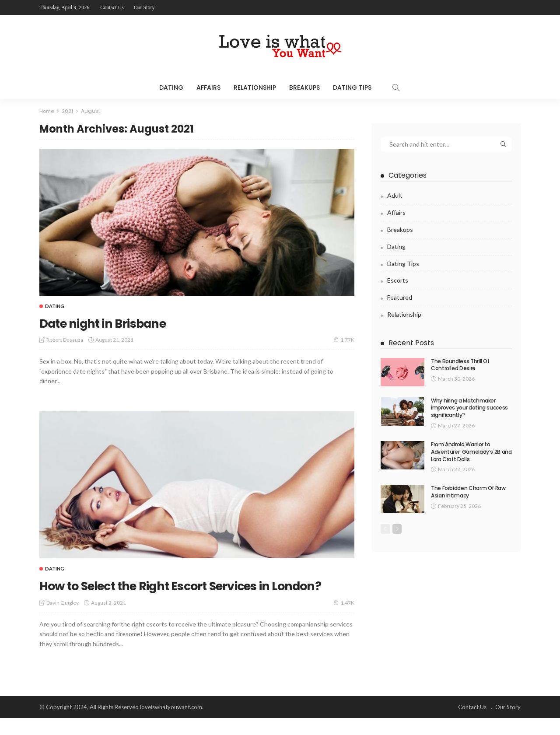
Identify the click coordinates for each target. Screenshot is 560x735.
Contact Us (112, 7)
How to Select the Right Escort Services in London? (192, 593)
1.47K (344, 619)
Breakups (304, 87)
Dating (171, 87)
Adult (395, 195)
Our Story (144, 7)
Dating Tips (352, 87)
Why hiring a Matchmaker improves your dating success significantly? (469, 408)
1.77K (344, 339)
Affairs (208, 87)
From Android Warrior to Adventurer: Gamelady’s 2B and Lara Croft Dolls (471, 452)
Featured (400, 297)
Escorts (398, 280)
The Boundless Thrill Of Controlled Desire (460, 364)
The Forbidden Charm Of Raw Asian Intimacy (468, 492)
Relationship (255, 87)
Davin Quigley (63, 620)
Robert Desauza (65, 340)
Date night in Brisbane (122, 322)
